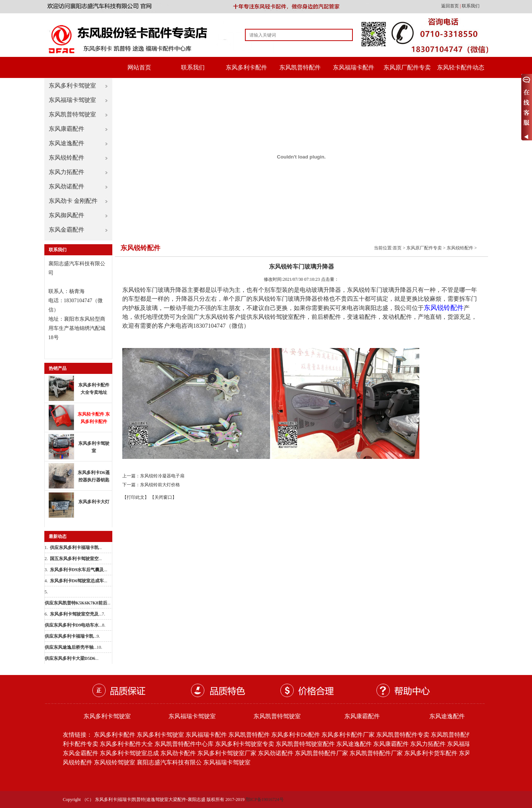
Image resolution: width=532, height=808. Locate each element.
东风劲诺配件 (66, 186)
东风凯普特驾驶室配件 (305, 744)
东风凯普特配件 (300, 67)
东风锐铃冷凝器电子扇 (162, 476)
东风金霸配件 (66, 230)
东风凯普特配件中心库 (184, 744)
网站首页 (139, 67)
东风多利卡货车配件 (431, 753)
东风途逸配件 (66, 143)
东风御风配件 (66, 215)
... (76, 548)
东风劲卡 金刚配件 (73, 201)
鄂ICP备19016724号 (265, 800)
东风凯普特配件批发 (457, 735)
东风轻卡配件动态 (461, 67)
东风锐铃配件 (66, 158)
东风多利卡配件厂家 (348, 735)
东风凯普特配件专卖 (403, 735)
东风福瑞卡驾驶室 (72, 100)
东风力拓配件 (66, 172)
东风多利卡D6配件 (296, 735)
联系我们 (471, 6)
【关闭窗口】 (163, 497)
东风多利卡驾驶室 (72, 86)
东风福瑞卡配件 (354, 67)
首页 (397, 248)
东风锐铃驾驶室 (115, 762)
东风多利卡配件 (246, 67)
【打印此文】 (136, 497)
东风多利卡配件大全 (126, 744)
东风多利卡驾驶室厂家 (227, 753)
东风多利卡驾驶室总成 (129, 753)
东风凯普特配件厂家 (321, 753)
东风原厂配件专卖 (407, 67)
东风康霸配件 (66, 129)
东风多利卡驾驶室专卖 (245, 744)
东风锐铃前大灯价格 (160, 485)
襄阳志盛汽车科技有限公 (169, 762)
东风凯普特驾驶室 (72, 114)
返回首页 (451, 6)
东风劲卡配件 (178, 753)
